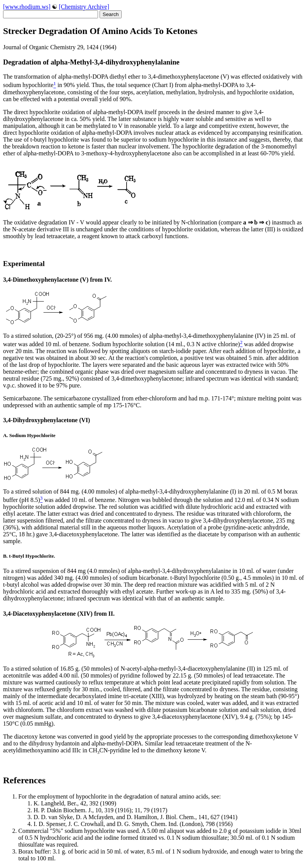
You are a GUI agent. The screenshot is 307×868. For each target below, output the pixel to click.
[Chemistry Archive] (84, 7)
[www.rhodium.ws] (27, 7)
